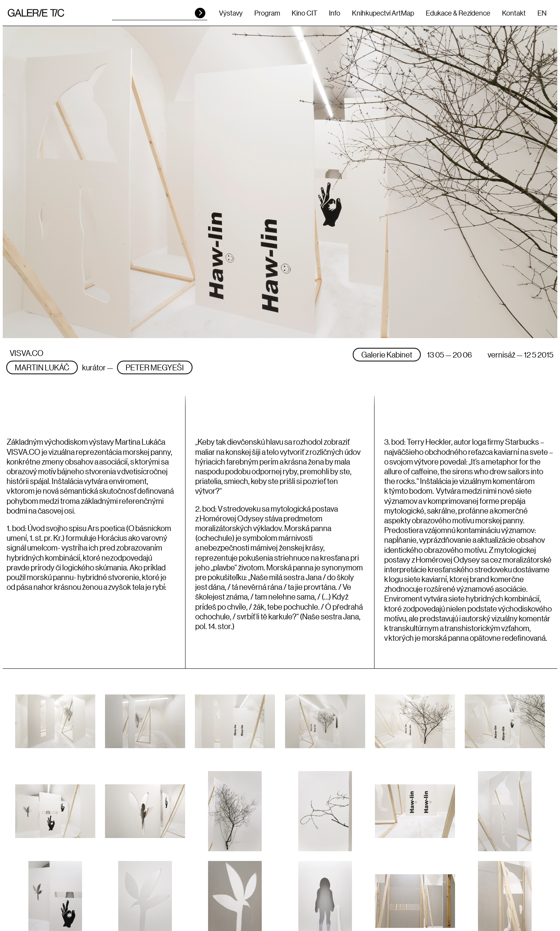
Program (267, 13)
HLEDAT (200, 13)
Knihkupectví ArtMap (383, 13)
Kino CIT (304, 13)
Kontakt (514, 13)
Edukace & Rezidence (458, 13)
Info (335, 13)
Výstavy (231, 13)
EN (542, 13)
